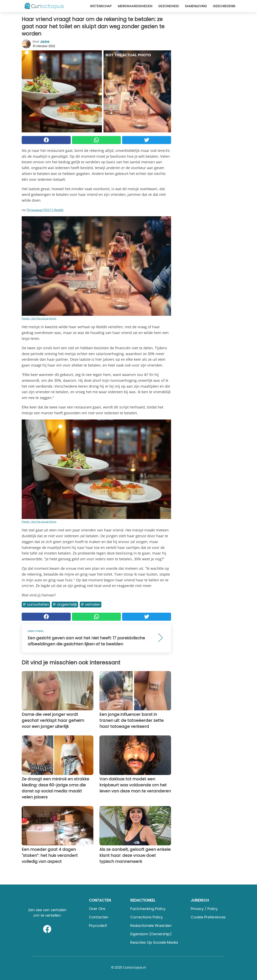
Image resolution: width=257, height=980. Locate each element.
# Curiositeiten (36, 604)
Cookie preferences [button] (208, 917)
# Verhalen (91, 604)
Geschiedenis (224, 6)
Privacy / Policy (204, 909)
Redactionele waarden (151, 926)
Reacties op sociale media (154, 942)
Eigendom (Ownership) (151, 934)
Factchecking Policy (148, 909)
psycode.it (98, 926)
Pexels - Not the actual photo (39, 318)
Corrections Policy (147, 917)
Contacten (99, 917)
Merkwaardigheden (135, 6)
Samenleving (196, 6)
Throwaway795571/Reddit (45, 210)
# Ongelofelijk (65, 604)
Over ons (97, 909)
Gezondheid (169, 6)
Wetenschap (101, 6)
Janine (45, 42)
